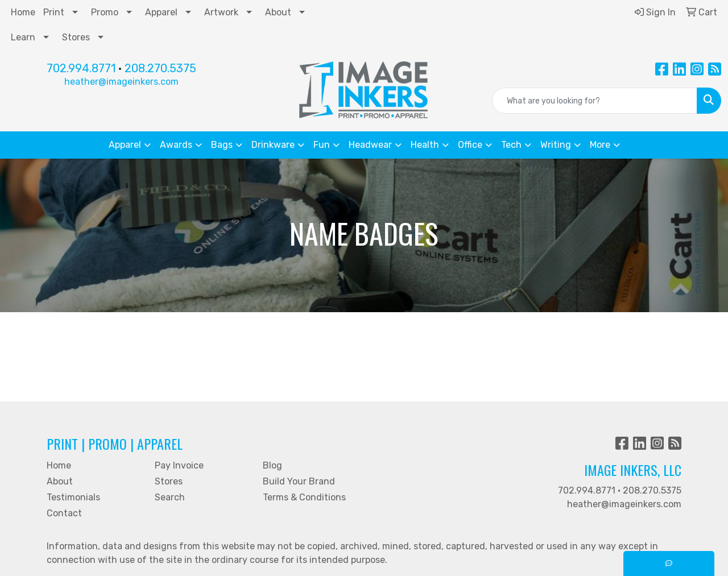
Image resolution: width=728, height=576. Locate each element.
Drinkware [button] (273, 145)
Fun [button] (322, 145)
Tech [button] (511, 145)
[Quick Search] (595, 101)
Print (54, 12)
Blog (272, 465)
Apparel (161, 12)
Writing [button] (556, 145)
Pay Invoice (179, 465)
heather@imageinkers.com (121, 82)
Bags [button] (222, 145)
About (278, 12)
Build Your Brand (299, 481)
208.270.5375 (160, 68)
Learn (23, 37)
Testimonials (73, 497)
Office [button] (470, 145)
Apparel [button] (125, 145)
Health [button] (425, 145)
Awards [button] (176, 145)
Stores (76, 37)
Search (170, 497)
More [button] (600, 145)
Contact (64, 513)
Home (23, 12)
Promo (105, 12)
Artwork (221, 12)
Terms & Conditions (304, 497)
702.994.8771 (81, 68)
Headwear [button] (370, 145)
